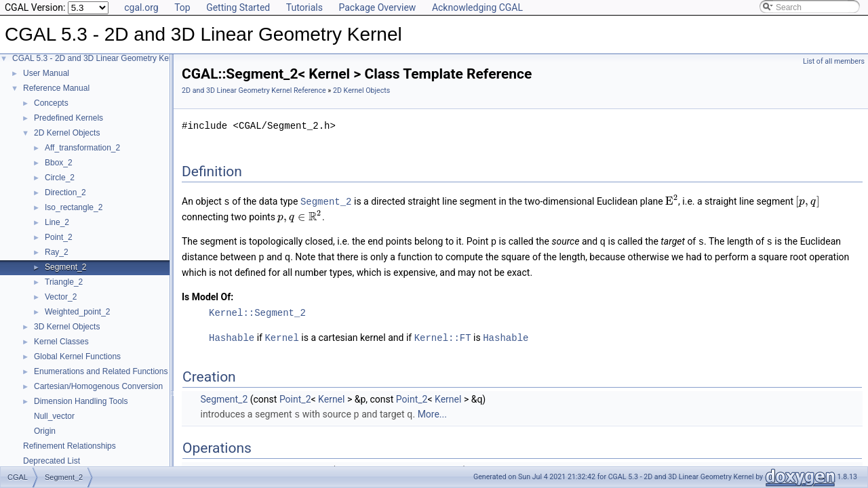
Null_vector (54, 416)
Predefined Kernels (68, 118)
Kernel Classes (61, 342)
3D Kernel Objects (67, 327)
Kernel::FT (443, 335)
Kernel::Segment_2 (257, 311)
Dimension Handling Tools (81, 401)
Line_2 (57, 222)
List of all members (834, 61)
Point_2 (59, 237)
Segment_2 (65, 267)
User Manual (46, 73)
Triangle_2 (64, 282)
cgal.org (141, 7)
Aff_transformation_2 (82, 148)
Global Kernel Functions (77, 357)
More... (432, 411)
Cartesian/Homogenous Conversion (98, 386)
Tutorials (304, 7)
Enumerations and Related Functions (101, 371)
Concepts (51, 103)
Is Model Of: (208, 295)
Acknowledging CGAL (477, 7)
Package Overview (377, 7)
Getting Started (238, 7)
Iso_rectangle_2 (74, 207)
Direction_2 (65, 192)
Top (182, 7)
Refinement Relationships (70, 446)
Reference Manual (56, 88)
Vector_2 (61, 297)
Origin (45, 431)
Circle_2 (60, 178)
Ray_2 (57, 252)
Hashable (232, 335)
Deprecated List (52, 461)
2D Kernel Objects (67, 133)
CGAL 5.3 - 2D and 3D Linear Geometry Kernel (97, 58)
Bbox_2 (59, 163)
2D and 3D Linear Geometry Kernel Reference (254, 90)
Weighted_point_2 (78, 312)
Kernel (281, 335)
